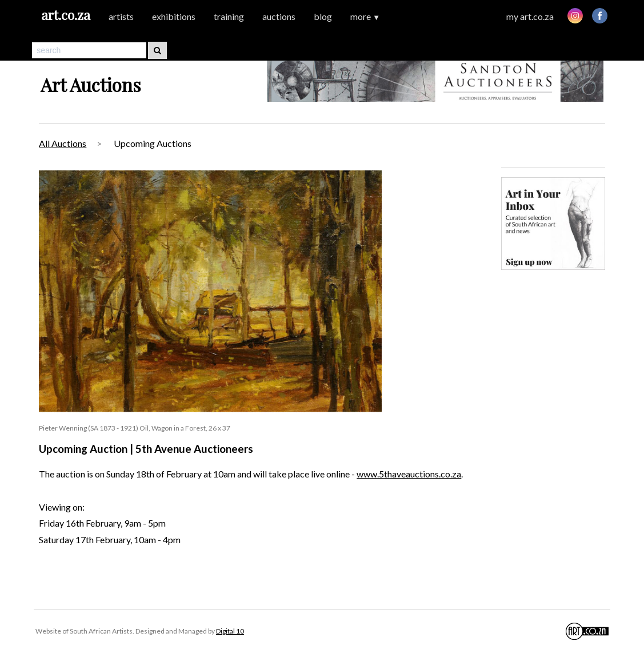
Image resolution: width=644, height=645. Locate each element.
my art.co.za (530, 16)
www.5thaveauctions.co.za (409, 474)
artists (121, 16)
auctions (279, 16)
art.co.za (66, 15)
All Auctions (63, 143)
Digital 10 (230, 631)
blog (323, 16)
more (365, 16)
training (229, 16)
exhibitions (174, 16)
